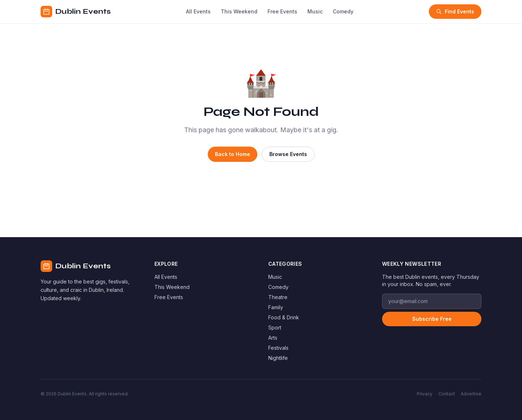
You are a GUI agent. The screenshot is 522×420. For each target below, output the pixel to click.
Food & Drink (284, 317)
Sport (275, 327)
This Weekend (239, 11)
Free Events (282, 11)
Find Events (455, 11)
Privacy (425, 394)
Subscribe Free (432, 319)
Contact (447, 394)
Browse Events (288, 154)
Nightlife (278, 358)
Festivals (278, 348)
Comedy (343, 11)
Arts (273, 338)
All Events (198, 11)
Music (315, 11)
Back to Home (233, 154)
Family (276, 307)
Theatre (278, 297)
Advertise (471, 394)
